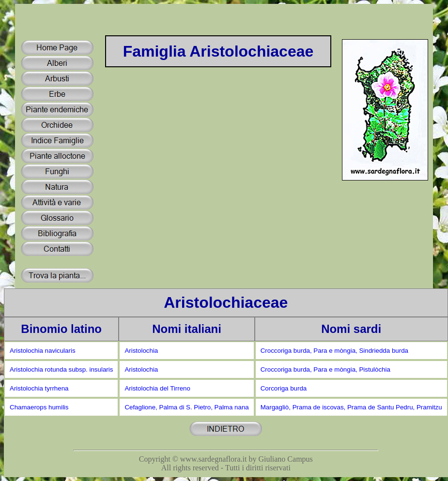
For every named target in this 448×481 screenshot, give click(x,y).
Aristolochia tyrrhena (39, 388)
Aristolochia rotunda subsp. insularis (61, 369)
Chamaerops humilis (39, 407)
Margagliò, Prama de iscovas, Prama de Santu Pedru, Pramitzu (351, 407)
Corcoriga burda (284, 388)
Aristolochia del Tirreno (157, 388)
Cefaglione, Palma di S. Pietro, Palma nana (186, 407)
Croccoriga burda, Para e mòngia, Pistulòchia (325, 369)
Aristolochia (141, 351)
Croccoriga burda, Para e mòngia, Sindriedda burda (334, 351)
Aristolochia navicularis (43, 351)
